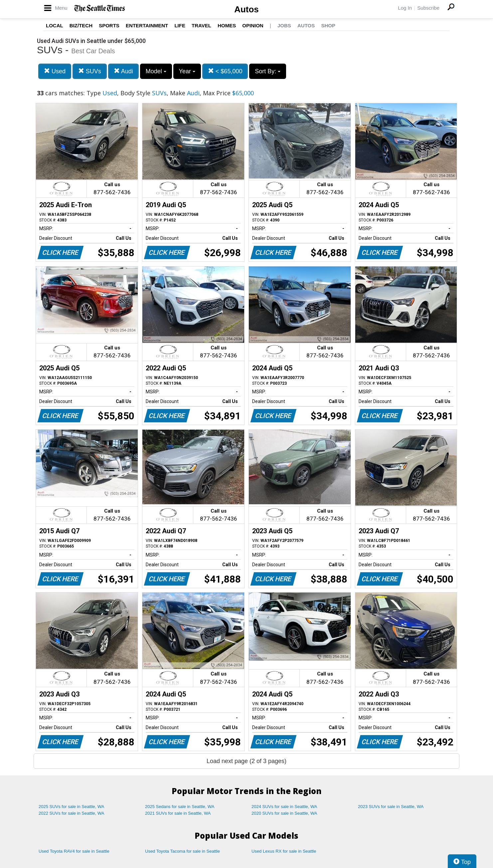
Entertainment (147, 25)
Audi (123, 71)
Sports (109, 25)
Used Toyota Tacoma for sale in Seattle (182, 851)
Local (55, 25)
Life (180, 25)
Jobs (284, 25)
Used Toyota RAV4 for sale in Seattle (74, 851)
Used (55, 71)
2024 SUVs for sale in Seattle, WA (284, 807)
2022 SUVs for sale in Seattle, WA (72, 813)
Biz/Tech (81, 25)
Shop (328, 25)
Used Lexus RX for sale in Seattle (284, 851)
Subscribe (428, 8)
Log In (405, 8)
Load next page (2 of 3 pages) (246, 761)
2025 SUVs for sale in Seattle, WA (72, 807)
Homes (227, 25)
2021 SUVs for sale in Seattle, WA (178, 813)
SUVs (90, 71)
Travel (201, 25)
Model (156, 71)
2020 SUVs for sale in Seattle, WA (284, 813)
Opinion (253, 25)
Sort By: (268, 71)
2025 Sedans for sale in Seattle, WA (180, 807)
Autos (246, 9)
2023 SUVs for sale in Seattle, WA (391, 807)
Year (187, 71)
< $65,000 (225, 71)
